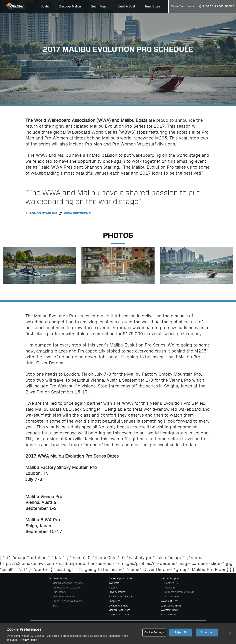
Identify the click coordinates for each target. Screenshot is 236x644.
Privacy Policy (117, 592)
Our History (59, 592)
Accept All (207, 636)
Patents (113, 588)
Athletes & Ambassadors (67, 588)
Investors (114, 583)
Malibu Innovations (64, 596)
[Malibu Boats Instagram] (122, 626)
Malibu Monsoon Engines (68, 583)
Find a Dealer (172, 596)
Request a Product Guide (179, 592)
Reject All (181, 636)
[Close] (230, 637)
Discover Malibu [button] (70, 6)
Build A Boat (127, 6)
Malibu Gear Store (119, 610)
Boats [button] (45, 6)
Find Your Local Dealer (218, 6)
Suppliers (114, 601)
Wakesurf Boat (170, 601)
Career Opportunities (121, 578)
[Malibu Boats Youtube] (138, 626)
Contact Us (171, 583)
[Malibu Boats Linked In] (154, 626)
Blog (55, 606)
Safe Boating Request (122, 596)
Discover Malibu (59, 578)
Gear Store (153, 6)
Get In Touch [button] (100, 6)
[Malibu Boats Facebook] (106, 626)
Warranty (170, 588)
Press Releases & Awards (68, 601)
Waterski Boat (169, 610)
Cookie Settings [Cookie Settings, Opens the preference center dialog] (154, 636)
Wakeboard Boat (171, 606)
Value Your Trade (183, 6)
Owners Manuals (118, 606)
